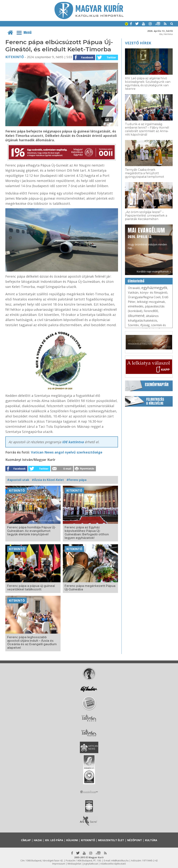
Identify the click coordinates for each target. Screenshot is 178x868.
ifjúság (145, 325)
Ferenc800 (151, 311)
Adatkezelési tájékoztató (113, 864)
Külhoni (72, 840)
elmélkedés (136, 306)
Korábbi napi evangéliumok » (154, 271)
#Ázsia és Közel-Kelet (48, 480)
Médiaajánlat (74, 864)
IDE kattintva (73, 442)
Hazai (38, 840)
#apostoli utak (18, 480)
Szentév (133, 325)
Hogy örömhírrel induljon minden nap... (147, 238)
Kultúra (151, 840)
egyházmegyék (154, 288)
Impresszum (59, 864)
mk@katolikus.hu (120, 861)
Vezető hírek (138, 43)
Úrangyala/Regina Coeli (144, 297)
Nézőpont (135, 840)
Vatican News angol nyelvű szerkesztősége (67, 452)
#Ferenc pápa (76, 480)
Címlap (26, 840)
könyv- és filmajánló (154, 293)
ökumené (136, 316)
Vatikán (133, 293)
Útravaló (134, 288)
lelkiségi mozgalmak (151, 302)
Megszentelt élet (111, 840)
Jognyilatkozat (91, 864)
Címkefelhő (136, 281)
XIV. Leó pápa (54, 840)
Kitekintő (15, 57)
